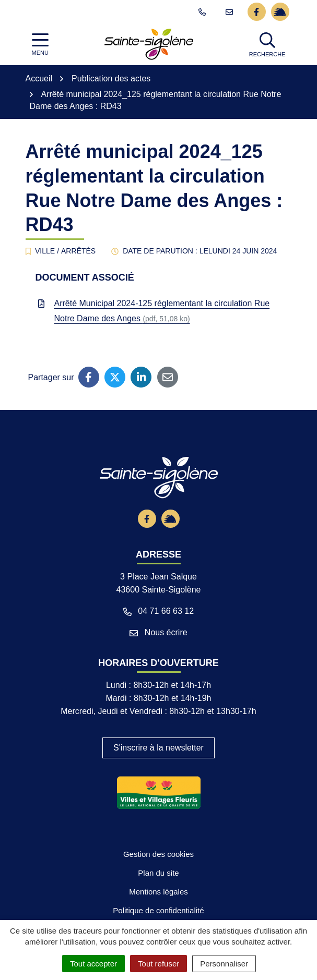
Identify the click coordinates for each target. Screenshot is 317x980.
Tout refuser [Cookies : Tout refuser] (158, 964)
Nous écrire (159, 632)
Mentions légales (159, 892)
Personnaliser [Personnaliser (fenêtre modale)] (224, 964)
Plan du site (159, 873)
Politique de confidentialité (159, 911)
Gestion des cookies (158, 854)
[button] (268, 44)
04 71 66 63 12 (158, 611)
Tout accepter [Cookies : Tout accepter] (93, 964)
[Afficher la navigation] (40, 45)
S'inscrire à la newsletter (158, 748)
